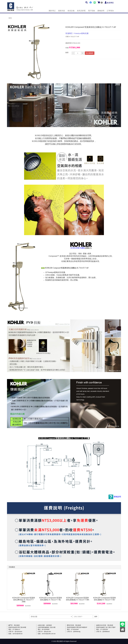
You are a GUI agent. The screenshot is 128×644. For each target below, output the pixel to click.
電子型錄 (91, 11)
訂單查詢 (110, 11)
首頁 (10, 18)
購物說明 (101, 11)
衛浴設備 (71, 11)
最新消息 (62, 11)
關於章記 (52, 11)
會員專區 (110, 3)
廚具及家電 (81, 11)
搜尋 (96, 617)
